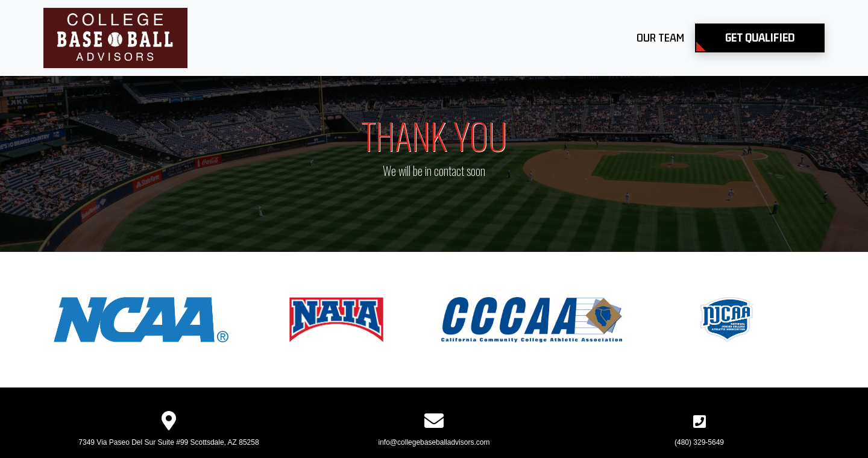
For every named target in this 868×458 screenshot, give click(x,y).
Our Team (660, 38)
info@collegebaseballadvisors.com (434, 442)
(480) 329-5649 (699, 442)
